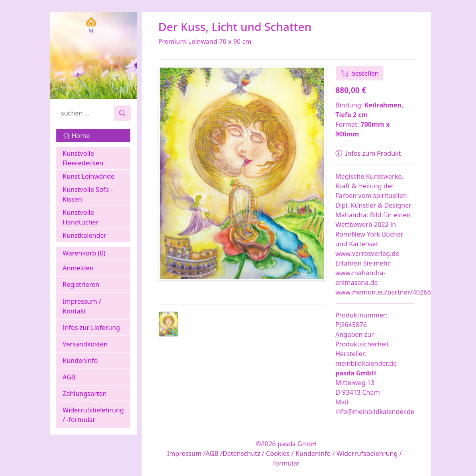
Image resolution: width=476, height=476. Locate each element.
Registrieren (81, 284)
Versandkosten (85, 344)
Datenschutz (241, 453)
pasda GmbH (297, 444)
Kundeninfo (80, 361)
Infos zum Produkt (368, 153)
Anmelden (78, 268)
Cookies (278, 453)
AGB (69, 377)
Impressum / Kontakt (82, 306)
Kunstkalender (85, 235)
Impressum (184, 453)
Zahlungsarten (85, 394)
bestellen (360, 73)
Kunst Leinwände (89, 176)
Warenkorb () (84, 253)
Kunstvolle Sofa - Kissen (88, 194)
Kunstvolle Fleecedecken (83, 158)
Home (76, 136)
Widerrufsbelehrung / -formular (93, 415)
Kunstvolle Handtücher (81, 217)
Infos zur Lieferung (92, 328)
